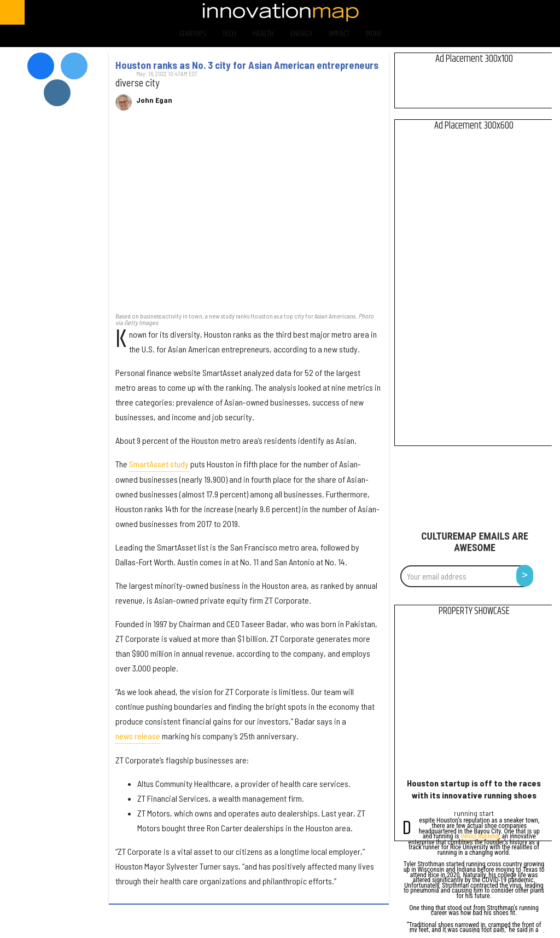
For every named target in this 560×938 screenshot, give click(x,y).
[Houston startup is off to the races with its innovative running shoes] (474, 700)
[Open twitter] (475, 12)
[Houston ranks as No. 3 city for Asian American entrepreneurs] (249, 217)
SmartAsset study (159, 464)
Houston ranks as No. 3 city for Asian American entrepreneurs (247, 65)
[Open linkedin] (532, 12)
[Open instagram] (503, 12)
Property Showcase (474, 611)
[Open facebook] (446, 12)
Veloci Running (480, 837)
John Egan (154, 100)
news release (138, 736)
